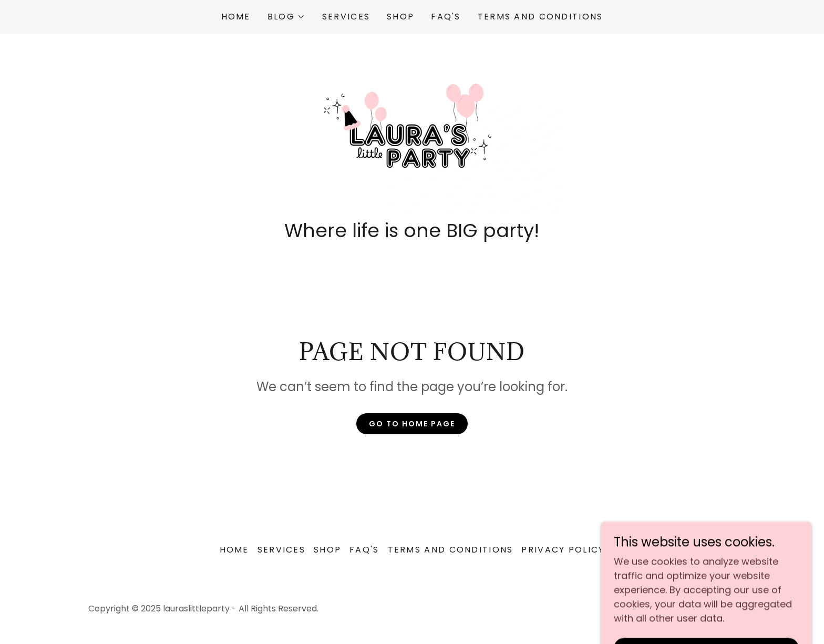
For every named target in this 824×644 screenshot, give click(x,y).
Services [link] (346, 17)
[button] (286, 17)
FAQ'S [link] (446, 17)
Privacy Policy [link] (563, 550)
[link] (412, 130)
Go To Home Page (412, 424)
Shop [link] (400, 17)
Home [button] (234, 550)
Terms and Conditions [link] (540, 17)
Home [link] (236, 17)
